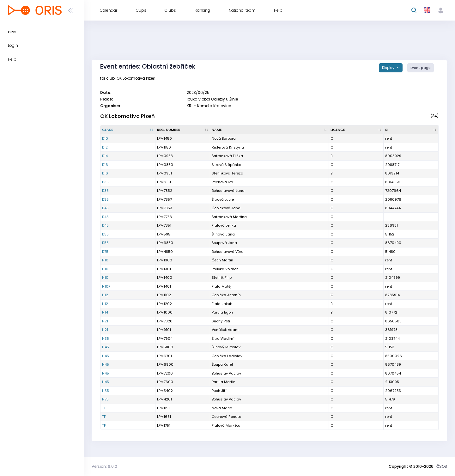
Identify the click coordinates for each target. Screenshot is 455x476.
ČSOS (442, 466)
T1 (104, 408)
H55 (106, 391)
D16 (105, 165)
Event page (421, 68)
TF (104, 417)
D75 (105, 252)
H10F (106, 286)
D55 (105, 234)
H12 (105, 295)
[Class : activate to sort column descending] (128, 130)
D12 (105, 147)
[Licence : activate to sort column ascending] (356, 130)
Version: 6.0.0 (104, 466)
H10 (105, 260)
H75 (105, 399)
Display (389, 68)
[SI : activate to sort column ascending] (411, 130)
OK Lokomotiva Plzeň (127, 116)
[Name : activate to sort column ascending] (270, 130)
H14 (105, 312)
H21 (105, 321)
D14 (105, 156)
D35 (105, 182)
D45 (105, 208)
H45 (106, 347)
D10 (105, 138)
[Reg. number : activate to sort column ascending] (183, 130)
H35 (106, 339)
